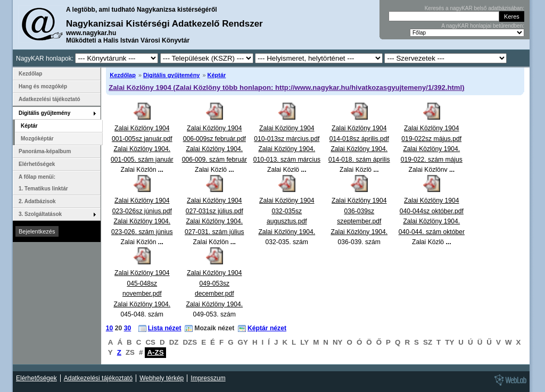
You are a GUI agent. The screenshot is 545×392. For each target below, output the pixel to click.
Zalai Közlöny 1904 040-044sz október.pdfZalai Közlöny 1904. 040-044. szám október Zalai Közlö (432, 221)
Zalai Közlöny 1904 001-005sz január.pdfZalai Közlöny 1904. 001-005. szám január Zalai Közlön (142, 149)
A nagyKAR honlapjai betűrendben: (483, 26)
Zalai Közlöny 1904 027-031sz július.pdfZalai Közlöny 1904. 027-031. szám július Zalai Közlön (214, 221)
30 (128, 328)
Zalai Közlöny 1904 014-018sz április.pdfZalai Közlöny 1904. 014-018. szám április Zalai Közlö (359, 149)
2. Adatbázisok (37, 201)
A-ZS (155, 352)
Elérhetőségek (37, 164)
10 (110, 328)
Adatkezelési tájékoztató (49, 99)
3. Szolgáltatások (40, 214)
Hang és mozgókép (43, 86)
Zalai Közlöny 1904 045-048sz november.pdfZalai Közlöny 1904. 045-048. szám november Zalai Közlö (142, 304)
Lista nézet (165, 328)
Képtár (217, 75)
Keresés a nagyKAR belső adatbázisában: (474, 8)
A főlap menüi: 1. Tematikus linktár (43, 183)
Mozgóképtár (37, 139)
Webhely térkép (162, 378)
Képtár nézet (267, 328)
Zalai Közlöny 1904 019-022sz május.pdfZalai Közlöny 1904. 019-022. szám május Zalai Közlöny (432, 149)
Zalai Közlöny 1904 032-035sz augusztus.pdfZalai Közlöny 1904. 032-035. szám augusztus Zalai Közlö (287, 232)
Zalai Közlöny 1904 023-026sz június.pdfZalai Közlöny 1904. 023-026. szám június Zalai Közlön (142, 221)
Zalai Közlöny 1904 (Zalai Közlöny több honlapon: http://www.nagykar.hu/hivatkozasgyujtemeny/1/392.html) (286, 87)
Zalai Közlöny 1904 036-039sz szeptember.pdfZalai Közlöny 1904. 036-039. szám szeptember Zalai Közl (359, 232)
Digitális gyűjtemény (171, 75)
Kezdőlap (123, 75)
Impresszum (208, 378)
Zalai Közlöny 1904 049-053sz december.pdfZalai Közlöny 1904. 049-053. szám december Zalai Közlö (214, 304)
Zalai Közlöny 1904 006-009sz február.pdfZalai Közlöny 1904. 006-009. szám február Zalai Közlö (214, 149)
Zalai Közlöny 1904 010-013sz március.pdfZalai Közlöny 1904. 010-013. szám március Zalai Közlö (287, 149)
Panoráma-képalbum (45, 151)
